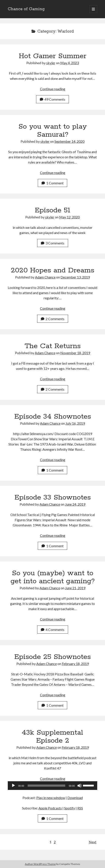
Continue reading (53, 89)
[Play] (13, 786)
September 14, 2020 (69, 141)
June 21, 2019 (75, 588)
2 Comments (53, 319)
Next (93, 842)
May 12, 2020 (69, 217)
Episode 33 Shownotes (53, 498)
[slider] (47, 786)
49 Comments (52, 99)
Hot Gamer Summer (53, 56)
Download (75, 798)
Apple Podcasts (50, 808)
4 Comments (53, 630)
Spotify (70, 808)
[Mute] (80, 786)
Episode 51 (52, 210)
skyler (51, 63)
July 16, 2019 (75, 423)
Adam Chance (45, 277)
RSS (80, 808)
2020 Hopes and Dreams (52, 270)
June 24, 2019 (75, 504)
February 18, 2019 (75, 664)
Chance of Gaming (26, 9)
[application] (52, 786)
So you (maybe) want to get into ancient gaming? (53, 577)
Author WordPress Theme (40, 864)
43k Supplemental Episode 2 (52, 737)
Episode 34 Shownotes (53, 417)
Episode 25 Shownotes (52, 657)
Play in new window (51, 798)
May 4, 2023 (70, 63)
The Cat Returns (53, 346)
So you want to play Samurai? (53, 131)
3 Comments (53, 243)
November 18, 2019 (75, 353)
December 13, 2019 (75, 277)
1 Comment (52, 183)
